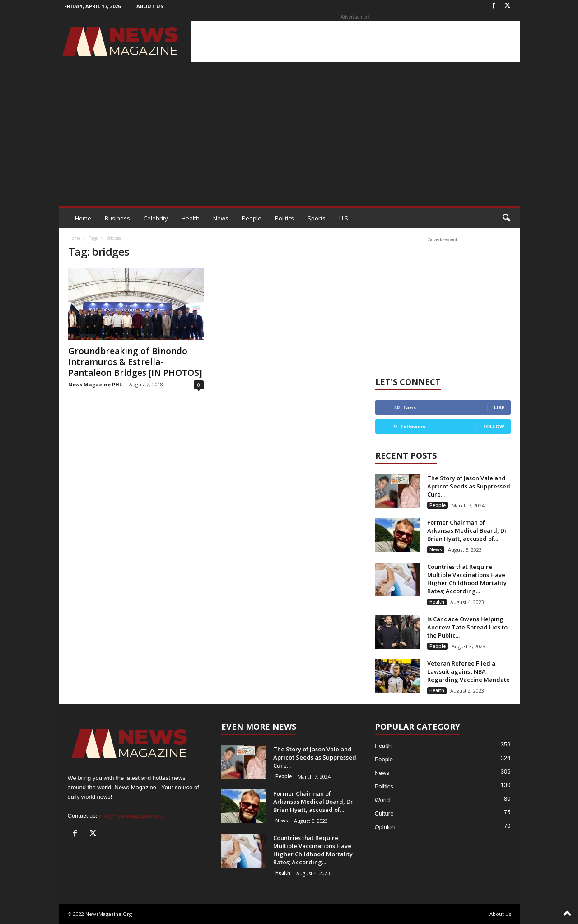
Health (191, 218)
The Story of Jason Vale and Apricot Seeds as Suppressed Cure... (469, 486)
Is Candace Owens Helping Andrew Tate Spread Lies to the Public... (467, 627)
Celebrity (156, 218)
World (382, 800)
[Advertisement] (355, 42)
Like (499, 407)
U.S (344, 218)
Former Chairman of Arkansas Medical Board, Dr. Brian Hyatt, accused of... (468, 530)
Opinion (385, 827)
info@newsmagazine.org (131, 816)
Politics (284, 218)
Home (83, 218)
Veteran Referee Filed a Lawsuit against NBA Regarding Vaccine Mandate (468, 671)
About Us (150, 6)
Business (117, 218)
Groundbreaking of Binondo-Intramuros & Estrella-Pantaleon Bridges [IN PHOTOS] (135, 362)
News (221, 218)
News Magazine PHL (95, 384)
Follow (494, 426)
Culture (384, 814)
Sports (317, 218)
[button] (506, 218)
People (252, 218)
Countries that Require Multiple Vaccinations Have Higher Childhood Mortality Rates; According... (467, 579)
